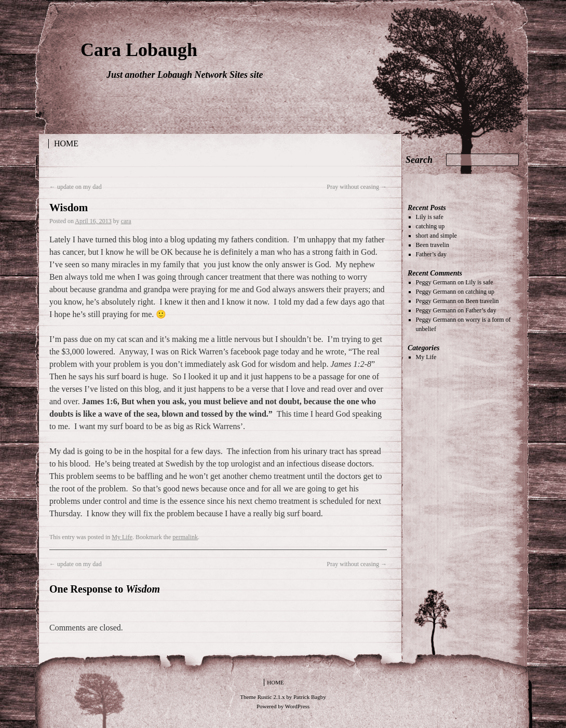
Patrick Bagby (310, 697)
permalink (185, 537)
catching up (430, 226)
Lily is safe (430, 217)
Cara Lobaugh (139, 50)
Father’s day (431, 254)
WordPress (297, 706)
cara (126, 221)
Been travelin (433, 245)
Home (66, 143)
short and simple (436, 236)
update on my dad (76, 187)
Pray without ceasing (357, 187)
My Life (122, 537)
